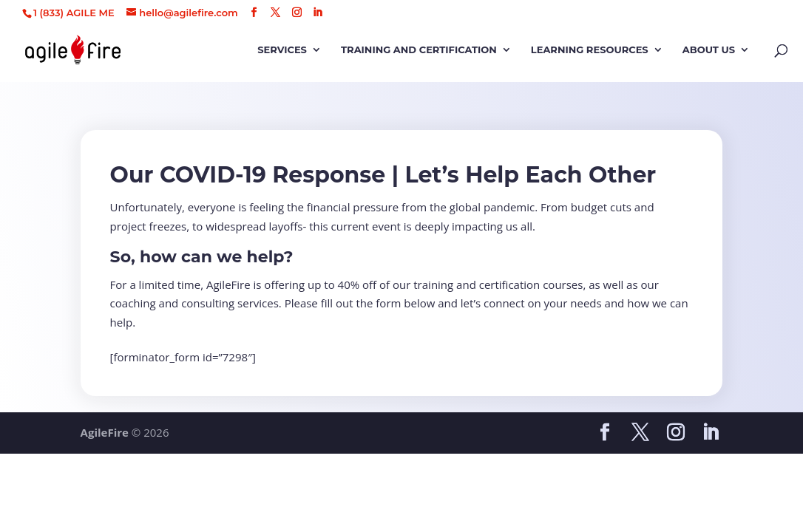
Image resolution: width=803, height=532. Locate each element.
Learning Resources (590, 50)
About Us (709, 50)
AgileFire (105, 432)
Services (282, 50)
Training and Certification (419, 50)
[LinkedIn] (318, 13)
